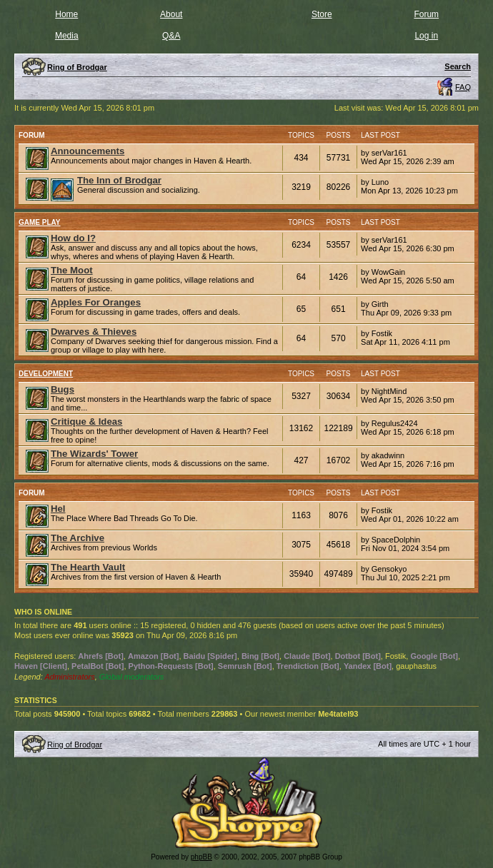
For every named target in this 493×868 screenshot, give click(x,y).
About (171, 14)
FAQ (463, 87)
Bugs (63, 389)
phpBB (201, 857)
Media (67, 36)
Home (66, 14)
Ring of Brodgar (75, 745)
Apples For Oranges (96, 302)
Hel (58, 509)
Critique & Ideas (86, 422)
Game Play (40, 222)
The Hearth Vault (88, 567)
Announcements (88, 151)
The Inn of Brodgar (119, 180)
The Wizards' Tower (94, 454)
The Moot (72, 270)
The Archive (78, 538)
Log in (426, 36)
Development (46, 374)
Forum (426, 14)
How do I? (73, 238)
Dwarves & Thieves (94, 332)
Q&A (171, 36)
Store (322, 14)
